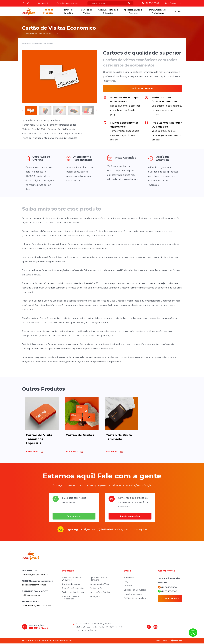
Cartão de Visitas (80, 436)
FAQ (126, 582)
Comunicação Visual (100, 584)
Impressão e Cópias (100, 593)
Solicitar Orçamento (143, 89)
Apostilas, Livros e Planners (133, 12)
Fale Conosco (172, 3)
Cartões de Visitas (87, 12)
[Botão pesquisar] (129, 3)
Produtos (32, 34)
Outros (177, 12)
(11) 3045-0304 (150, 3)
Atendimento (167, 571)
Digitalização (96, 589)
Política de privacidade (135, 599)
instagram (28, 3)
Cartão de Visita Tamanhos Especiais (39, 440)
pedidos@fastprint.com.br (34, 585)
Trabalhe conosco (133, 594)
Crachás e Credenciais (73, 589)
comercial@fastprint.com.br (35, 575)
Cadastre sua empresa (67, 3)
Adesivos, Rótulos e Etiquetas (108, 12)
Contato (128, 586)
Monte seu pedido (130, 517)
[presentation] (23, 111)
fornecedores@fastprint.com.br (37, 606)
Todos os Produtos (48, 12)
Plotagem (95, 597)
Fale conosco (74, 517)
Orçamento (43, 3)
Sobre (127, 571)
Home (24, 34)
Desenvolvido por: (169, 641)
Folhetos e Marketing (68, 12)
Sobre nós (129, 578)
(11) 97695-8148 (167, 592)
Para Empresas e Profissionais (158, 12)
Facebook (23, 3)
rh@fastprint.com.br (31, 596)
